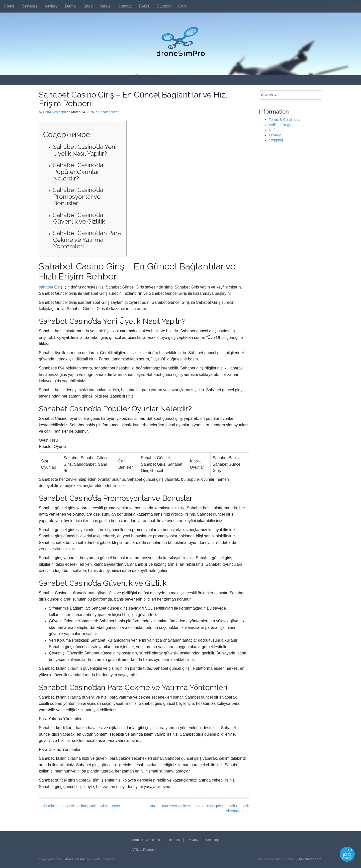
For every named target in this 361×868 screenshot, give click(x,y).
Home (9, 6)
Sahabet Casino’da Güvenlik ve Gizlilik (79, 218)
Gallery (51, 6)
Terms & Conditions (285, 120)
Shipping (276, 140)
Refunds (276, 130)
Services (30, 6)
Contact (125, 6)
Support (164, 6)
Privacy (275, 135)
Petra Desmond (54, 112)
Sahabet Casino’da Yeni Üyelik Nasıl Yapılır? (85, 150)
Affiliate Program (282, 125)
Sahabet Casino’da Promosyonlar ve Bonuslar (78, 197)
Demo (71, 6)
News (105, 6)
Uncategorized (109, 112)
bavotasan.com (310, 859)
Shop (88, 6)
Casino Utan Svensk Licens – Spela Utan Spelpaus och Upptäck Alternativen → (199, 808)
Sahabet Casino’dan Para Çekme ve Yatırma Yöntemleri (87, 240)
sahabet (46, 287)
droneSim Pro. (76, 859)
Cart (182, 6)
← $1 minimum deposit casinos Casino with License (79, 806)
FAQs (144, 6)
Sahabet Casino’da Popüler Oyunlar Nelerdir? (78, 172)
